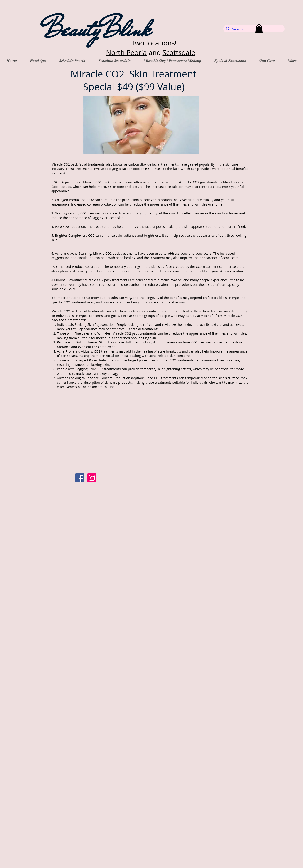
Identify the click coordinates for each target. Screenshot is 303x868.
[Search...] (254, 29)
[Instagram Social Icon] (92, 478)
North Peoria (126, 52)
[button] (259, 29)
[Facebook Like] (137, 478)
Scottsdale (179, 52)
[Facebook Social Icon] (80, 478)
